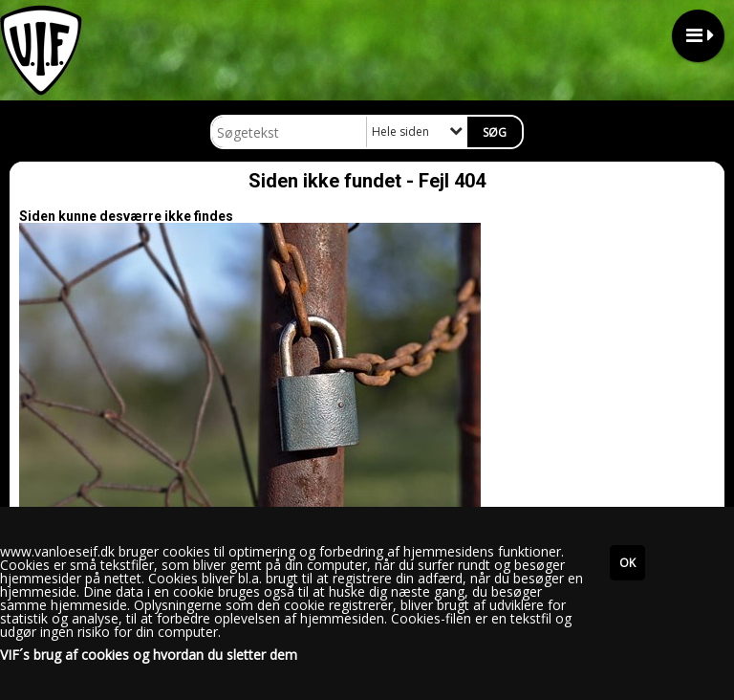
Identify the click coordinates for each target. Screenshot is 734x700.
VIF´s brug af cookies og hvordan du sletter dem (149, 655)
